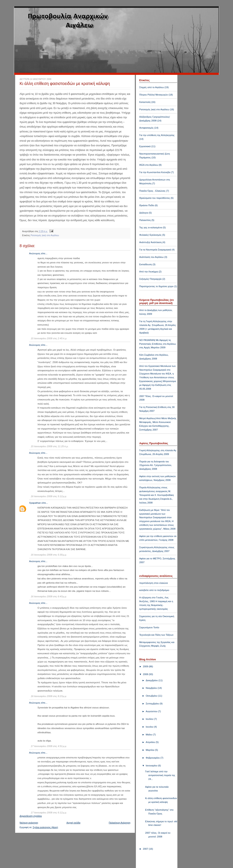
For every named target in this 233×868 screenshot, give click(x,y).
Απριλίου (151, 742)
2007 (146, 849)
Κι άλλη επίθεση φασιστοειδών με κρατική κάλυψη (65, 83)
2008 (146, 674)
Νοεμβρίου (152, 688)
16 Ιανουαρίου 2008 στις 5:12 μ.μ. (49, 496)
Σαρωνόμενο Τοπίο (149, 627)
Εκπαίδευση (146, 264)
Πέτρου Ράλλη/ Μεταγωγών (154, 95)
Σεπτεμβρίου (153, 704)
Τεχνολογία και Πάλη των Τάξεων (156, 635)
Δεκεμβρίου (152, 680)
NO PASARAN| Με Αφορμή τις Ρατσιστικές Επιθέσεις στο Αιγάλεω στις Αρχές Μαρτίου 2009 (157, 344)
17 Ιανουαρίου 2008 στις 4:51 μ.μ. (49, 746)
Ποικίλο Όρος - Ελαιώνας (152, 191)
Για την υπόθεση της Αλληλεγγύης (157, 135)
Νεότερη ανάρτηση (29, 823)
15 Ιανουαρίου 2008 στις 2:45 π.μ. (49, 338)
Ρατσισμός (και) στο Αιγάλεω (45, 235)
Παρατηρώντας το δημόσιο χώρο (156, 286)
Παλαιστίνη (145, 220)
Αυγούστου (152, 711)
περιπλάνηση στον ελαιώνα (153, 583)
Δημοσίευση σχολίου (31, 816)
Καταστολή (145, 102)
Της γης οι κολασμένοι (151, 227)
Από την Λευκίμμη (149, 272)
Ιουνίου (150, 727)
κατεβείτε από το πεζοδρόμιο (154, 590)
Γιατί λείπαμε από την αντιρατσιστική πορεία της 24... (160, 775)
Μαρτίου (150, 750)
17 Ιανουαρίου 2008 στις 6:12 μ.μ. (49, 813)
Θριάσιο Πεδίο (147, 205)
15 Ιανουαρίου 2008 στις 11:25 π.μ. (50, 446)
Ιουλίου (150, 719)
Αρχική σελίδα (73, 823)
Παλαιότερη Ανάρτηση (120, 823)
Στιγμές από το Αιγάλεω (152, 87)
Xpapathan (35, 503)
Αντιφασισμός (146, 128)
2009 (146, 666)
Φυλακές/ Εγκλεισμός (150, 235)
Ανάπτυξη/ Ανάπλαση (150, 242)
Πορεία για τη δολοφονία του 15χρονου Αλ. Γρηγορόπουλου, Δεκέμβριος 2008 (155, 465)
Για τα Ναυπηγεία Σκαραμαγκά (155, 250)
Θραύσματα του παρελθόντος (155, 198)
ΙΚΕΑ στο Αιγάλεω (149, 165)
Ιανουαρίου (152, 766)
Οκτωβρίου (152, 696)
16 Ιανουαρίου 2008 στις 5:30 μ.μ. (49, 555)
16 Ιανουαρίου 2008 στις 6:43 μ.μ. (49, 596)
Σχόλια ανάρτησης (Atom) (46, 827)
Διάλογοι (144, 213)
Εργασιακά (145, 146)
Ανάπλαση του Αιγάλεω (151, 257)
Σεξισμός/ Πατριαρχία (150, 279)
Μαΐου (149, 735)
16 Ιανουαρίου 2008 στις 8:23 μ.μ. (49, 696)
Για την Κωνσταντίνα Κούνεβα (155, 172)
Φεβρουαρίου (153, 758)
